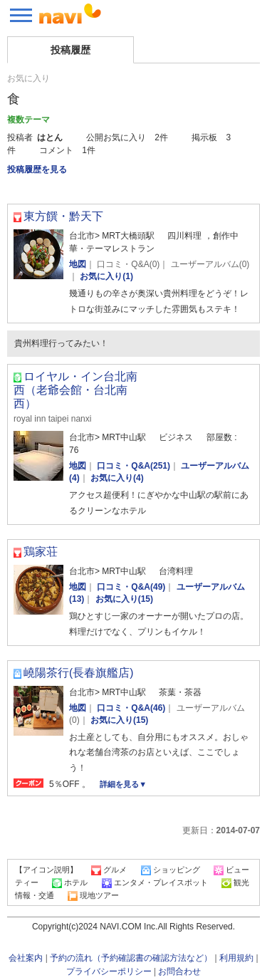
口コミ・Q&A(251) (133, 466)
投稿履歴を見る (37, 170)
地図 (78, 264)
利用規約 (236, 958)
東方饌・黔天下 (63, 216)
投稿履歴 (70, 50)
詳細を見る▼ (123, 784)
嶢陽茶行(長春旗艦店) (78, 673)
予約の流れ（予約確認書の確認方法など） (131, 958)
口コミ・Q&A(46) (131, 708)
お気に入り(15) (124, 599)
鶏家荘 (41, 552)
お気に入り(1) (106, 276)
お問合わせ (179, 971)
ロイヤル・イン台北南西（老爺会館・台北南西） (75, 390)
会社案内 (26, 958)
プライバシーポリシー (109, 971)
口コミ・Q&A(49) (131, 587)
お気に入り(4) (117, 478)
